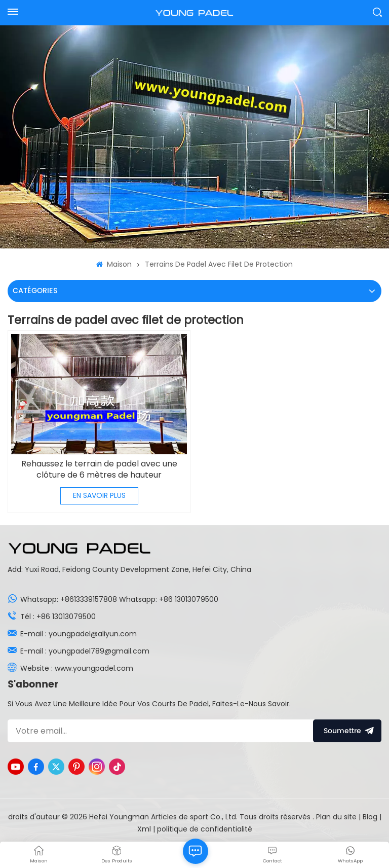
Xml (144, 829)
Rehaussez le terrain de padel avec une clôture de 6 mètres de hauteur (99, 469)
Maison (114, 264)
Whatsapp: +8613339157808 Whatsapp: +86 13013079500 (119, 599)
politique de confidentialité (205, 829)
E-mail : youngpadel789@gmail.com (85, 651)
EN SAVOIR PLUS (99, 495)
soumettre (347, 731)
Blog (371, 817)
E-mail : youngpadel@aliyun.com (79, 634)
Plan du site (337, 817)
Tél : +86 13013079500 (58, 617)
